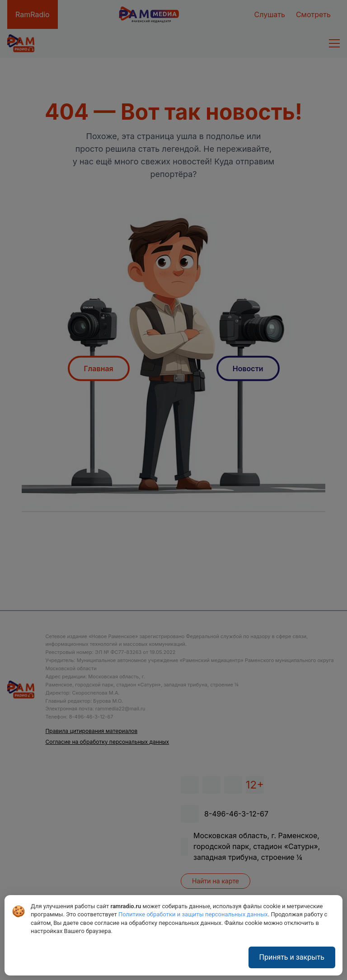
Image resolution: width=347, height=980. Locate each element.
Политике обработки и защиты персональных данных (193, 914)
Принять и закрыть (292, 957)
